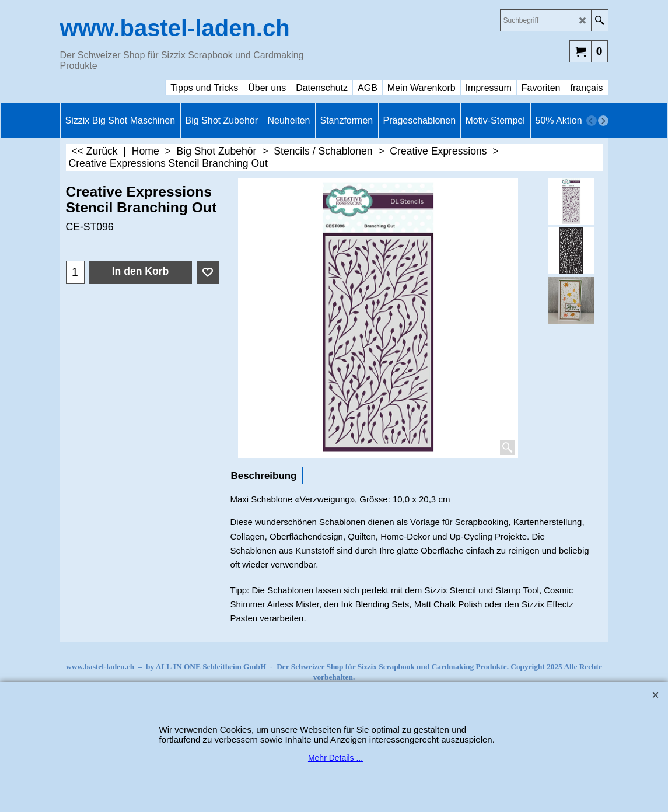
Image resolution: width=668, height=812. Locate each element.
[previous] (592, 121)
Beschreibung (264, 476)
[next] (603, 121)
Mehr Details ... (335, 758)
